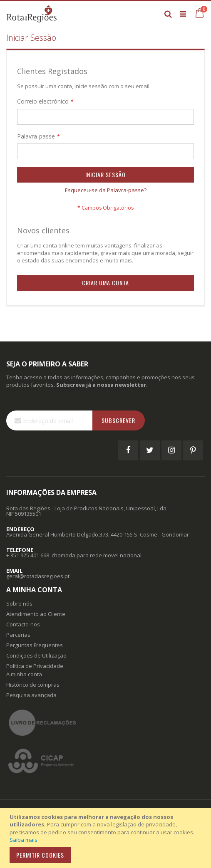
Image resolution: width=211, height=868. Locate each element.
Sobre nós (19, 603)
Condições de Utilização (36, 655)
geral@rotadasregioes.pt (38, 576)
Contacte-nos (23, 624)
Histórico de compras (33, 685)
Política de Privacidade (35, 666)
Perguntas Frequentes (35, 645)
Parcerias (18, 635)
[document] (107, 838)
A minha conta (24, 674)
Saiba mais (24, 840)
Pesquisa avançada (31, 695)
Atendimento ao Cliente (36, 614)
